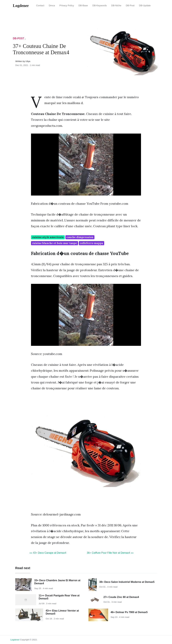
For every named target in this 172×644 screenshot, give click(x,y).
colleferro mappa (91, 243)
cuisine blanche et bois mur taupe (55, 243)
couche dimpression (80, 237)
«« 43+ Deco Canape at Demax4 (48, 553)
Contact (40, 6)
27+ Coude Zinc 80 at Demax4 (121, 597)
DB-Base (83, 6)
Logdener (15, 640)
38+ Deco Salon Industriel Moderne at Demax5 (127, 582)
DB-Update (145, 6)
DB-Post (130, 6)
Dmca (52, 6)
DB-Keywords (100, 6)
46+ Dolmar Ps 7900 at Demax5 (129, 612)
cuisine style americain (48, 237)
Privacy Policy (67, 6)
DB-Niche (116, 6)
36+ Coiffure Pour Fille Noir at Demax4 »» (110, 553)
